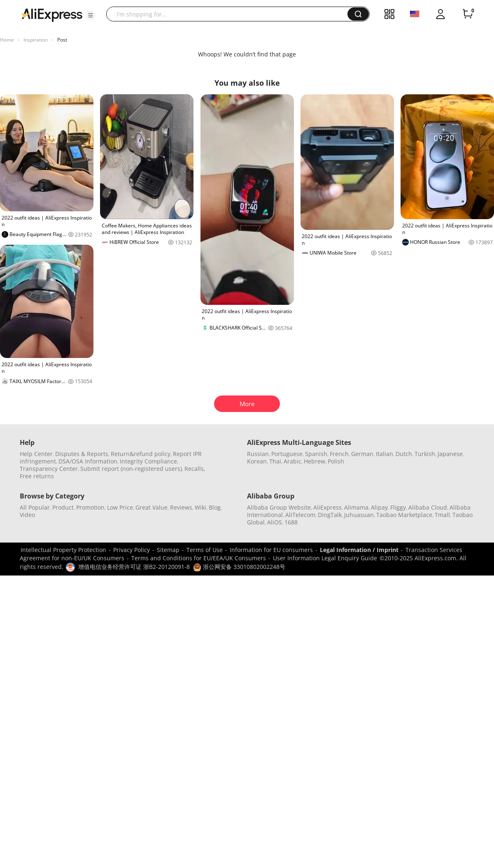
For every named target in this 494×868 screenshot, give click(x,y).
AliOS (275, 522)
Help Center (36, 454)
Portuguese (287, 454)
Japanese (450, 454)
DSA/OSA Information (88, 461)
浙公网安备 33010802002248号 (239, 567)
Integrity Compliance (148, 461)
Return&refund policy (141, 454)
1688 (291, 522)
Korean (257, 461)
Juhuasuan (359, 515)
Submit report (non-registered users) (131, 469)
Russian (258, 454)
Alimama (356, 507)
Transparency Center (49, 469)
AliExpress (327, 507)
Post (62, 40)
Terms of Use (205, 550)
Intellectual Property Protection (63, 550)
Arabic (292, 461)
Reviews (181, 507)
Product (63, 507)
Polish (336, 461)
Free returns (37, 476)
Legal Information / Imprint (359, 550)
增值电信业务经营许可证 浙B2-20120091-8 (134, 567)
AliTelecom (300, 515)
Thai (275, 461)
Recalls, (195, 469)
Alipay (379, 507)
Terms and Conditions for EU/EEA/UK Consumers (199, 558)
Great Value (151, 507)
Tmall (442, 515)
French (339, 454)
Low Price (120, 507)
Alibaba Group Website (279, 507)
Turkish (425, 454)
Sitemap (168, 550)
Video (27, 515)
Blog (215, 507)
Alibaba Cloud (428, 507)
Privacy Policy (132, 550)
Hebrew (315, 461)
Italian (384, 454)
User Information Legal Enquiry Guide (325, 558)
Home (7, 40)
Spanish (316, 454)
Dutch (404, 454)
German (362, 454)
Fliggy (398, 507)
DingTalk (330, 515)
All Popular (35, 507)
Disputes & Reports (82, 454)
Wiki (200, 507)
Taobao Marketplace (404, 515)
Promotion (90, 507)
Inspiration (36, 40)
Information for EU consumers (271, 550)
